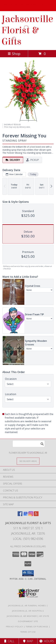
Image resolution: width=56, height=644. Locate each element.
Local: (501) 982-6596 (28, 539)
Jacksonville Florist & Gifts (27, 30)
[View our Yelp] (36, 515)
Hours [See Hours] (47, 641)
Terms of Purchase (37, 627)
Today (33, 174)
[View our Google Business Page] (25, 515)
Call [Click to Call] (9, 641)
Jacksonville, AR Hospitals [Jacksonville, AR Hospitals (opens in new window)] (28, 611)
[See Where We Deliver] (28, 461)
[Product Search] (29, 444)
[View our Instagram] (31, 515)
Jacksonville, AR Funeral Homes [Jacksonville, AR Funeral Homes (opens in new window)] (27, 606)
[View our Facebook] (20, 515)
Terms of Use (28, 632)
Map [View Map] (28, 641)
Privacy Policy (15, 627)
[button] (28, 573)
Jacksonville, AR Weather (22, 616)
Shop (14, 54)
